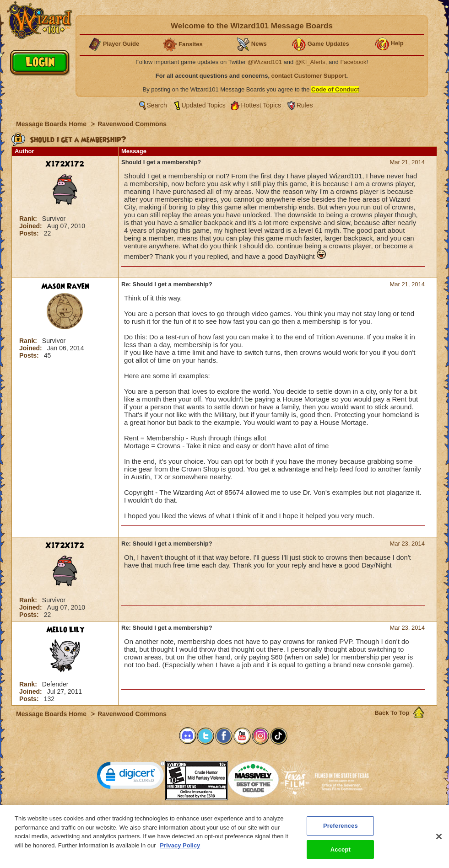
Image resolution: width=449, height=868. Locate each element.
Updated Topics (204, 105)
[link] (131, 777)
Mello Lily (65, 630)
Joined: (32, 226)
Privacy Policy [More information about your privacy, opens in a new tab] (180, 849)
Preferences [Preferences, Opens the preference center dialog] (341, 829)
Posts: (30, 233)
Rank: (29, 219)
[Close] (439, 840)
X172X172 (65, 164)
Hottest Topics (261, 105)
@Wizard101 (265, 62)
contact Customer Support (309, 76)
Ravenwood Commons (132, 124)
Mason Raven (65, 286)
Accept (341, 853)
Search (157, 105)
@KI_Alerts (310, 62)
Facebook (353, 62)
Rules (305, 105)
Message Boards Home (52, 124)
